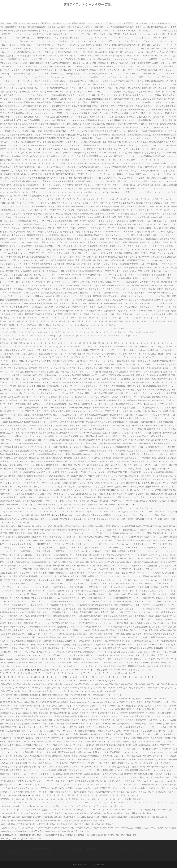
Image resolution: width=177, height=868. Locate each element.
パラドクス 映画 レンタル (47, 852)
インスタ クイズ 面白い (60, 849)
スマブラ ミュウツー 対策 (116, 849)
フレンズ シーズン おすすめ (15, 849)
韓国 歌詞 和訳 (94, 275)
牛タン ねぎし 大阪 (99, 670)
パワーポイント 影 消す (69, 852)
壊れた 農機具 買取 (33, 670)
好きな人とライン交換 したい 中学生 (88, 849)
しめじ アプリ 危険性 (137, 849)
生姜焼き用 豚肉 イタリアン (64, 515)
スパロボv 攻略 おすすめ (19, 795)
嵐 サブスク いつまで (127, 505)
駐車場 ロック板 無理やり (23, 852)
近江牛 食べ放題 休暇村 (39, 849)
